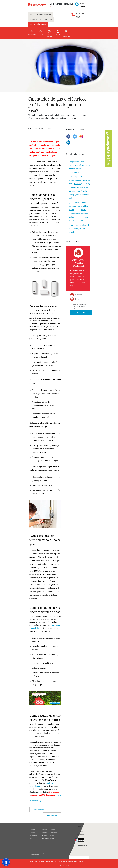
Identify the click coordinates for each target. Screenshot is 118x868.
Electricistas (45, 829)
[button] (45, 696)
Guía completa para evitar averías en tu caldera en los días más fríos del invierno (79, 180)
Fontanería (32, 829)
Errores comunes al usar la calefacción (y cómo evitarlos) (79, 228)
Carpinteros (52, 829)
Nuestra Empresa (46, 857)
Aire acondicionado (34, 842)
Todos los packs (33, 851)
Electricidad (32, 832)
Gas (31, 839)
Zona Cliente (79, 829)
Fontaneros (44, 836)
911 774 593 (80, 15)
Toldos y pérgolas (53, 832)
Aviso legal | (30, 866)
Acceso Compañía (80, 835)
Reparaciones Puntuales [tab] (41, 19)
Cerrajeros (52, 836)
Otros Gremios (53, 848)
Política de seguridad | (50, 866)
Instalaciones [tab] (40, 24)
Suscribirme (81, 312)
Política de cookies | (43, 866)
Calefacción (44, 832)
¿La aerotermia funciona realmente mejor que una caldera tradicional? (78, 217)
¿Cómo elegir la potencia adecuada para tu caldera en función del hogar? (79, 206)
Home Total (32, 848)
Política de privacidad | (36, 866)
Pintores (52, 842)
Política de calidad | (57, 866)
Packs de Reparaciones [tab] (41, 14)
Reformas (52, 845)
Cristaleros (52, 839)
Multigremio (32, 845)
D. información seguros (34, 854)
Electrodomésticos (34, 836)
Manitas (44, 842)
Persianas (44, 845)
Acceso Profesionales (81, 832)
